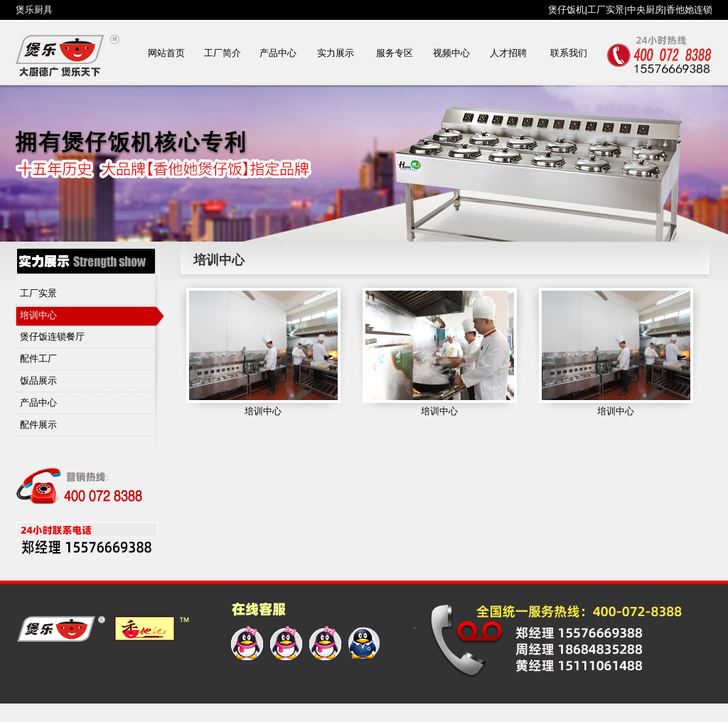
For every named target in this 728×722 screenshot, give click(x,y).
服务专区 (395, 53)
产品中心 (278, 53)
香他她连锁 (689, 10)
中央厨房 (646, 10)
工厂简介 (223, 53)
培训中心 (38, 315)
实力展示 (336, 53)
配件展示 (38, 425)
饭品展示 (38, 381)
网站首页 (166, 53)
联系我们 (569, 53)
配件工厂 (38, 359)
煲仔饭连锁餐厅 (52, 336)
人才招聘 (508, 53)
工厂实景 (606, 10)
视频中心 (451, 53)
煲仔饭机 (567, 10)
